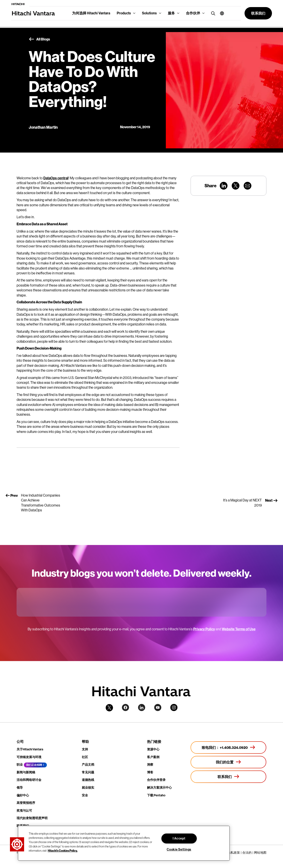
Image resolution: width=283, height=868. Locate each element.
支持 (85, 749)
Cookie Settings (179, 850)
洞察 (150, 765)
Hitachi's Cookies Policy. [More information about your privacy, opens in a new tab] (63, 851)
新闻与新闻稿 (26, 772)
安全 (85, 795)
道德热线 (88, 780)
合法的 (247, 853)
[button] (220, 13)
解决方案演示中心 (159, 788)
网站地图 (260, 853)
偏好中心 (23, 795)
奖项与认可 (24, 811)
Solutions (149, 13)
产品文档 (88, 765)
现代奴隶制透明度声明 (32, 818)
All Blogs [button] (39, 39)
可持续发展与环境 (29, 757)
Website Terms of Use (239, 629)
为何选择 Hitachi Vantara (91, 13)
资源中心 (153, 749)
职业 (20, 765)
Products (124, 13)
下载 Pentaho (156, 795)
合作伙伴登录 (156, 780)
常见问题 (88, 772)
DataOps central (56, 178)
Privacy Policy (204, 629)
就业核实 (88, 788)
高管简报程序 (26, 803)
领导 (20, 788)
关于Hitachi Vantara (30, 749)
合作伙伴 (193, 13)
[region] (124, 843)
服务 (171, 13)
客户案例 (153, 757)
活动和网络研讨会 (29, 780)
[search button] (212, 13)
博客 (150, 772)
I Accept (179, 838)
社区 (85, 757)
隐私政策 (234, 853)
